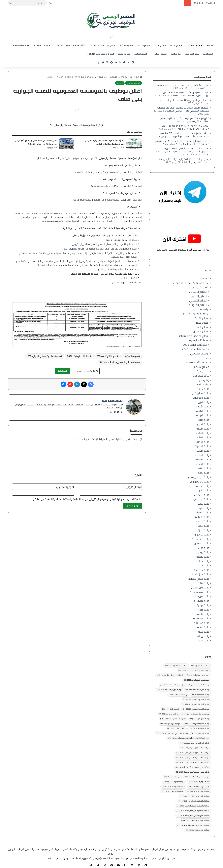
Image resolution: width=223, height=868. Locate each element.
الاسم (138, 474)
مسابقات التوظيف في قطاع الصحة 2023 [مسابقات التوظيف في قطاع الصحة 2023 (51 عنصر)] (193, 806)
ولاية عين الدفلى (200, 588)
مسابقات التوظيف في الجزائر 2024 (44, 356)
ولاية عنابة (204, 583)
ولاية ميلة (204, 632)
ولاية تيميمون (202, 543)
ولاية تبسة (204, 504)
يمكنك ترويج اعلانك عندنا (82, 858)
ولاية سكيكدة (202, 570)
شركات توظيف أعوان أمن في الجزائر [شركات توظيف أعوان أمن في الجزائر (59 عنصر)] (195, 748)
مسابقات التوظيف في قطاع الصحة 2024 (119, 362)
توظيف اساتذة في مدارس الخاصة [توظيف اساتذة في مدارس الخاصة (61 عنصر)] (196, 685)
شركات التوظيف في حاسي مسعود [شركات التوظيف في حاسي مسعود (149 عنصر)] (195, 743)
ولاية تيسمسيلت (200, 539)
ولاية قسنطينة (201, 618)
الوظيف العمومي (194, 45)
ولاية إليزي (204, 402)
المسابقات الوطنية (43, 45)
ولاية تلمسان (202, 512)
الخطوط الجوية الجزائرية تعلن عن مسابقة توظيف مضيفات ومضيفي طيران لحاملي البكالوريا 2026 (183, 109)
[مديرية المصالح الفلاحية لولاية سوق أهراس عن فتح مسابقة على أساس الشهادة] (67, 144)
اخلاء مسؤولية (103, 858)
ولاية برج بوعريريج (200, 482)
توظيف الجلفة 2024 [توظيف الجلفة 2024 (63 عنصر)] (200, 694)
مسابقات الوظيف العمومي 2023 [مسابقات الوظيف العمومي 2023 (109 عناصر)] (195, 820)
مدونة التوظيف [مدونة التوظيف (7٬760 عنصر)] (173, 777)
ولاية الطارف (203, 437)
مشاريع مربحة (124, 54)
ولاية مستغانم (201, 623)
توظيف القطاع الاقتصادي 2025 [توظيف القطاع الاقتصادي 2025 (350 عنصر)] (196, 704)
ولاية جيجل (203, 552)
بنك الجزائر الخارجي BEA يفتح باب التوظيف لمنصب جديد (183, 102)
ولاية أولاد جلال (201, 398)
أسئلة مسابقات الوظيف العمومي (70, 45)
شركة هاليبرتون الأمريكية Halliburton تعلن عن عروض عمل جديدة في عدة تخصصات (184, 94)
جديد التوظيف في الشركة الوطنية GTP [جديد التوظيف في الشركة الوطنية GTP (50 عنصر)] (172, 733)
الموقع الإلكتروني (65, 486)
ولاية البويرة (203, 415)
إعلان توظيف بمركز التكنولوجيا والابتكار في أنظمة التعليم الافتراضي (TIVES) (182, 160)
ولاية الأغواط (202, 407)
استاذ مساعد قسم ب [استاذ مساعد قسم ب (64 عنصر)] (200, 665)
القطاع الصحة (160, 45)
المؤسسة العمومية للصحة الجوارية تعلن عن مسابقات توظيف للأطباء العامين (105, 142)
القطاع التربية (176, 45)
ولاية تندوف (203, 521)
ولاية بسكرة (203, 486)
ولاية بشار (204, 490)
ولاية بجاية (204, 473)
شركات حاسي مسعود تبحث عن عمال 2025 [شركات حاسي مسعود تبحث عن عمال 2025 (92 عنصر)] (192, 772)
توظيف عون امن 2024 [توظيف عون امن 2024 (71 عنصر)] (168, 714)
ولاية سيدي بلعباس (199, 579)
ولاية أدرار (204, 389)
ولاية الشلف (203, 433)
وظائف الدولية (141, 54)
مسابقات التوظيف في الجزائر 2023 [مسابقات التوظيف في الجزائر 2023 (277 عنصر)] (195, 796)
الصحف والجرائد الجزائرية (196, 314)
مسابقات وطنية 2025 (195, 345)
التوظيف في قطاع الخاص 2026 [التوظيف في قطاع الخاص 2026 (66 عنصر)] (197, 680)
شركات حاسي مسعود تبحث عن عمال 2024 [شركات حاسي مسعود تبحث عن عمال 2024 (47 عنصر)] (192, 767)
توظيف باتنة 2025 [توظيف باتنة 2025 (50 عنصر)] (171, 709)
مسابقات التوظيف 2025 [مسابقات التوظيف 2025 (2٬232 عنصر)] (198, 791)
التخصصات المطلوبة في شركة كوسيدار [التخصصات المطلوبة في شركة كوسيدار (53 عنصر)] (194, 670)
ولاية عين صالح (201, 596)
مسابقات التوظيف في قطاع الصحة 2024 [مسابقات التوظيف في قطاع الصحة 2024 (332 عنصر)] (193, 811)
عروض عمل (135, 77)
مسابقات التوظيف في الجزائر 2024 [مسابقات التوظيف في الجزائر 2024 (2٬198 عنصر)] (194, 801)
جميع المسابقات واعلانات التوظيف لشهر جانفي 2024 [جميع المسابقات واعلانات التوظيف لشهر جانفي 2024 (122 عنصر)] (188, 738)
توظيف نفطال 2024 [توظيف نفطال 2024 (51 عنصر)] (176, 728)
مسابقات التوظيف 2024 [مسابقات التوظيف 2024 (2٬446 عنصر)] (173, 786)
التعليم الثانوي (199, 296)
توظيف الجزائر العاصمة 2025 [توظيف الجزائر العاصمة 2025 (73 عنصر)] (197, 690)
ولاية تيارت (204, 526)
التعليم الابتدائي (198, 292)
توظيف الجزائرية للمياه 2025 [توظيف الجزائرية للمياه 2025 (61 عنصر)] (170, 690)
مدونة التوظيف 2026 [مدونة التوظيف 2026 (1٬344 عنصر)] (199, 786)
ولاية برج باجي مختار (199, 477)
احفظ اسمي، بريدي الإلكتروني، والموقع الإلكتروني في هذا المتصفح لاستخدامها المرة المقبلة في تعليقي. (86, 498)
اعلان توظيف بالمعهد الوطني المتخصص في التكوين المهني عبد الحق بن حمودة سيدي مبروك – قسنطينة (182, 151)
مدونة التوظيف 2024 (107, 356)
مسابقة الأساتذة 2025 (194, 349)
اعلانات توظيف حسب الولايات (101, 54)
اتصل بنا (153, 858)
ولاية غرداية (203, 605)
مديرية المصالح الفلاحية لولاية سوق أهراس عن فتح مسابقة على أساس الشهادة (36, 142)
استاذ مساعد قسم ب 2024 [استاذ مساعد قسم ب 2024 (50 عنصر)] (176, 665)
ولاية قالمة (203, 614)
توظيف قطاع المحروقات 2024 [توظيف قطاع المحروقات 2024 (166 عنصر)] (197, 724)
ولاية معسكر (202, 627)
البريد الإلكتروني (133, 486)
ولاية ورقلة (203, 636)
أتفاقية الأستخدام (139, 858)
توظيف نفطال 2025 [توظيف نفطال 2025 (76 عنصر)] (200, 733)
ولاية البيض (203, 420)
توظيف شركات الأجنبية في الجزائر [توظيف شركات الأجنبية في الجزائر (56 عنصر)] (196, 714)
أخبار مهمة (176, 54)
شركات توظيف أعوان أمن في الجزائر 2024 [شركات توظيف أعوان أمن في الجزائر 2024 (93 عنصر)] (193, 753)
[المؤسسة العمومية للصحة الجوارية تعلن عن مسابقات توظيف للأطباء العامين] (134, 144)
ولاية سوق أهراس (199, 574)
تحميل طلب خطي (80, 235)
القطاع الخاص (144, 45)
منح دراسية (203, 371)
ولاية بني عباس (201, 495)
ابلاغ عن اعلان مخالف (58, 858)
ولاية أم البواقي (201, 393)
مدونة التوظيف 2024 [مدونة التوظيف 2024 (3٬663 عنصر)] (199, 782)
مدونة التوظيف (131, 356)
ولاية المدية (203, 442)
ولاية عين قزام (202, 601)
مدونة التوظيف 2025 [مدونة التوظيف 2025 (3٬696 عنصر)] (174, 782)
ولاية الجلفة (203, 429)
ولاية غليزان (203, 610)
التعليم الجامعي (198, 301)
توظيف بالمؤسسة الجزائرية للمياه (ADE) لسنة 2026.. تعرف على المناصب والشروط (185, 135)
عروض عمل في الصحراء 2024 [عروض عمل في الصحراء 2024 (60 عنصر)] (197, 777)
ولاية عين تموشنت (199, 592)
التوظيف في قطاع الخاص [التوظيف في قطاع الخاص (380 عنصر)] (198, 675)
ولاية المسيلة (202, 446)
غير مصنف (204, 358)
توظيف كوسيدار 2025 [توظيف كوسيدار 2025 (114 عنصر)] (199, 728)
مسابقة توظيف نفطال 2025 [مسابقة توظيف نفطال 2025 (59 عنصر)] (197, 830)
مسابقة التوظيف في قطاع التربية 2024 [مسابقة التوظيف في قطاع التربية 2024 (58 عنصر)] (193, 825)
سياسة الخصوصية (120, 858)
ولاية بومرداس (201, 499)
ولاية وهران (203, 640)
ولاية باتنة (204, 468)
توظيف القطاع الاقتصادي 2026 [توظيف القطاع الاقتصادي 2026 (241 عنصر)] (196, 709)
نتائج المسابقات (192, 54)
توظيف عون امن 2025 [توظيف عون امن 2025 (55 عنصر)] (200, 719)
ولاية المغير (203, 451)
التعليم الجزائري (160, 54)
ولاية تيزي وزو (202, 535)
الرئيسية (210, 45)
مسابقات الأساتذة (22, 45)
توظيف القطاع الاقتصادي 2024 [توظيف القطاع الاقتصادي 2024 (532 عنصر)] (196, 699)
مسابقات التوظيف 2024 (79, 356)
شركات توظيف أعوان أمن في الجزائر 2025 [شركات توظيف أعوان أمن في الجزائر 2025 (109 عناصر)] (192, 757)
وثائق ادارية (208, 54)
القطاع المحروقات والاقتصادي (102, 45)
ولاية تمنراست (202, 517)
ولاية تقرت (204, 508)
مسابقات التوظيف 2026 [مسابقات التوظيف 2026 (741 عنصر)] (172, 791)
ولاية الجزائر (203, 424)
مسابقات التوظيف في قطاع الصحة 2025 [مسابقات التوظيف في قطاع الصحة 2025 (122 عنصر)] (193, 816)
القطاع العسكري (127, 45)
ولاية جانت (204, 548)
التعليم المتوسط (198, 305)
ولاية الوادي (203, 464)
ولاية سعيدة (203, 565)
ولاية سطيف (202, 561)
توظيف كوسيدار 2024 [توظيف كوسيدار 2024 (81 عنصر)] (170, 724)
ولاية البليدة (203, 411)
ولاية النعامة (202, 459)
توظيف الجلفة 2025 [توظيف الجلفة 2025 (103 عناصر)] (178, 694)
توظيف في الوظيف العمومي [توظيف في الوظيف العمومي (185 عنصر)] (173, 719)
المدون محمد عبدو (113, 401)
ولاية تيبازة (203, 530)
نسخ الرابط (62, 371)
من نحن (171, 858)
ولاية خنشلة (203, 557)
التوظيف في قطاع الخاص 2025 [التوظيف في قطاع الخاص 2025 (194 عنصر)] (170, 675)
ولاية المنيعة (202, 455)
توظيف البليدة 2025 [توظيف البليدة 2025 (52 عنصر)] (169, 685)
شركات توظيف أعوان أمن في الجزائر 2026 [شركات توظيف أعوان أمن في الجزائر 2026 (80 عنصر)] (193, 762)
